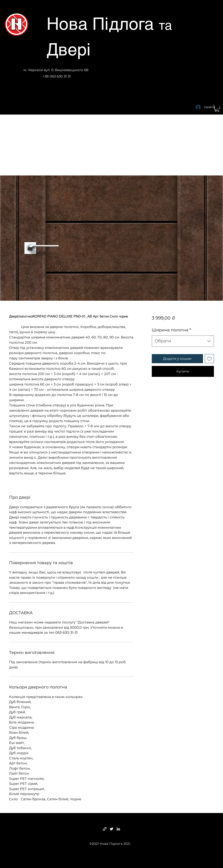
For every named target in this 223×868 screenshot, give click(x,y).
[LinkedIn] (118, 829)
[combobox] (183, 341)
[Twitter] (111, 829)
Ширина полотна (171, 330)
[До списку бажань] (209, 359)
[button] (217, 108)
